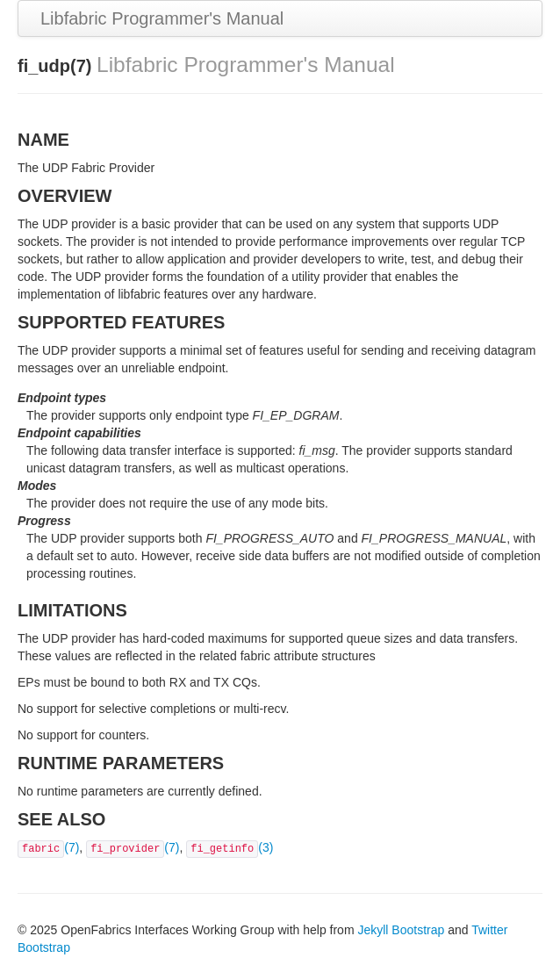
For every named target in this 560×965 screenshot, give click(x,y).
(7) (48, 847)
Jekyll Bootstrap (401, 930)
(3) (230, 847)
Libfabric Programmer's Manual (162, 18)
